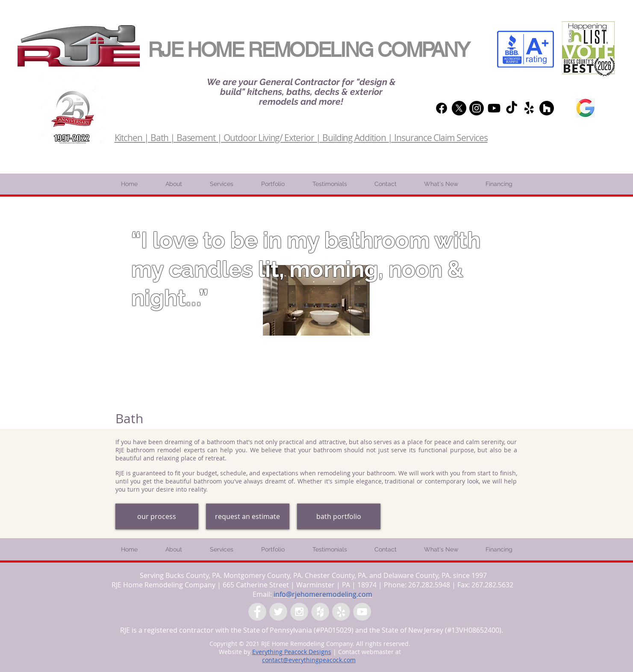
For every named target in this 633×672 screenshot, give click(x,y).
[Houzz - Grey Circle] (320, 612)
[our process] (157, 516)
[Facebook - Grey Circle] (257, 612)
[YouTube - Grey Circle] (362, 612)
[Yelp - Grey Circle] (341, 612)
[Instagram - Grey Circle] (299, 612)
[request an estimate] (248, 516)
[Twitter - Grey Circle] (278, 612)
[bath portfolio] (339, 516)
